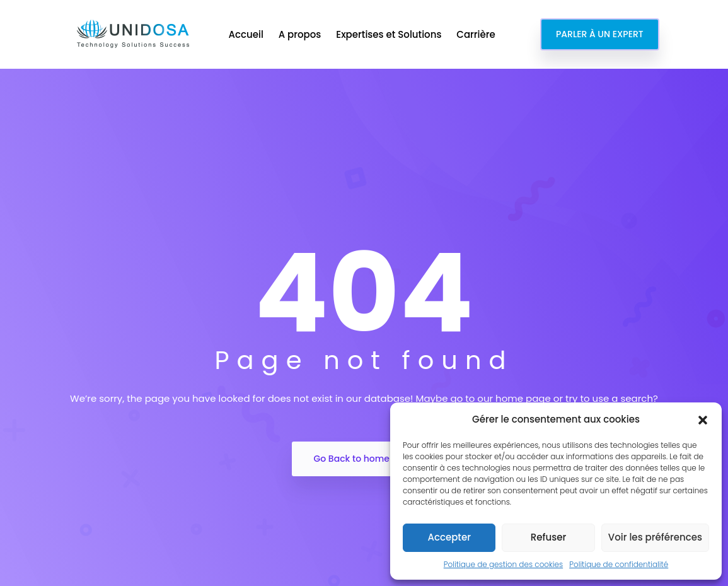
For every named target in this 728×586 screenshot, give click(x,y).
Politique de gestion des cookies (503, 564)
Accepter (449, 537)
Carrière (477, 34)
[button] (703, 419)
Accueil (247, 34)
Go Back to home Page (364, 459)
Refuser (548, 537)
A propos (301, 34)
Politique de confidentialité (619, 564)
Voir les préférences (655, 537)
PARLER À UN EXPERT (600, 34)
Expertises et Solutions (390, 34)
